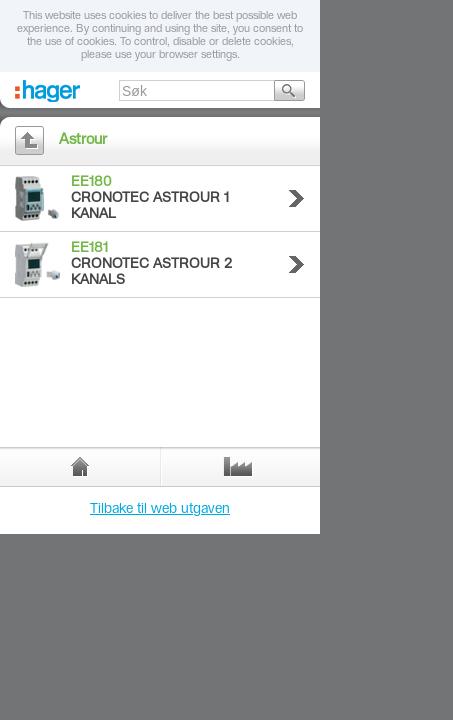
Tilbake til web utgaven (160, 510)
